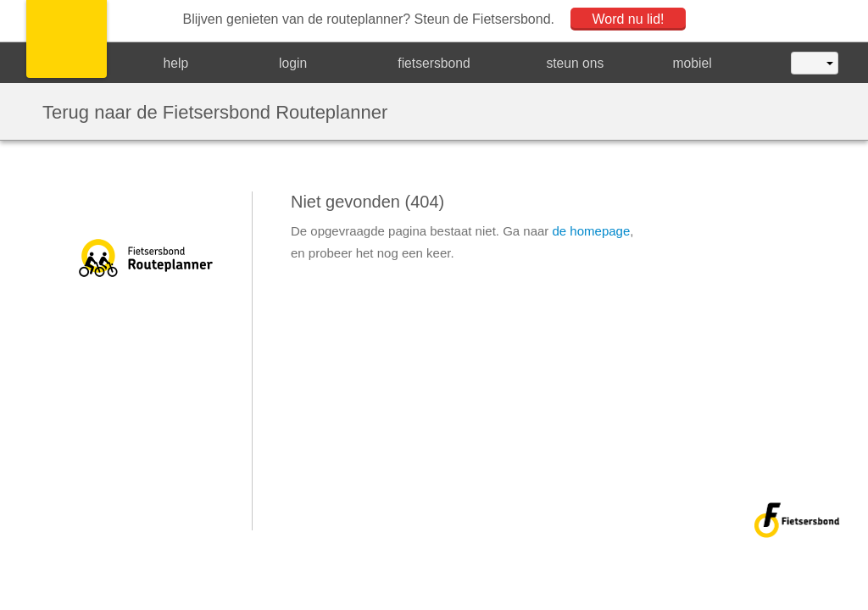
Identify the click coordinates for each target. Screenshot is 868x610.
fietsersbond (434, 63)
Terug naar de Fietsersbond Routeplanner (215, 111)
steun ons (575, 63)
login (293, 63)
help (176, 63)
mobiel (693, 63)
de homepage (592, 231)
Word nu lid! (628, 19)
